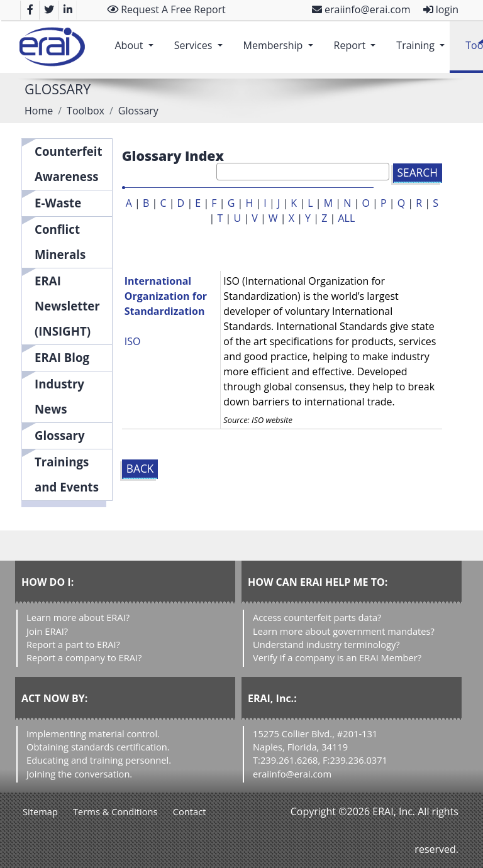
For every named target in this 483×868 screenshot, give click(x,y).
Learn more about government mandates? (344, 631)
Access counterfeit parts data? (317, 617)
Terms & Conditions (115, 811)
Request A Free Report (166, 9)
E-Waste (58, 203)
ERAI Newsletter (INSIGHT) (67, 306)
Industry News (59, 396)
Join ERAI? (47, 631)
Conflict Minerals (60, 242)
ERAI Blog (62, 357)
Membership (281, 39)
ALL (346, 218)
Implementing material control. (93, 733)
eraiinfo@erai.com (361, 9)
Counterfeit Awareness (69, 164)
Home (39, 111)
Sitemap (40, 811)
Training (423, 39)
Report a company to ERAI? (84, 657)
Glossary (60, 435)
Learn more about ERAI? (78, 617)
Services (201, 39)
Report (358, 39)
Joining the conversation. (79, 774)
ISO (133, 341)
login (441, 9)
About (136, 39)
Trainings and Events (67, 474)
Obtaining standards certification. (98, 747)
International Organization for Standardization (166, 296)
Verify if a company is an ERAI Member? (337, 657)
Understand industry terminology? (326, 644)
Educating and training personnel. (99, 760)
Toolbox (86, 111)
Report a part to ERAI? (73, 644)
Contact (190, 811)
